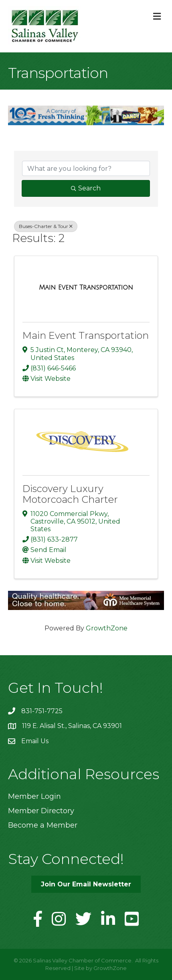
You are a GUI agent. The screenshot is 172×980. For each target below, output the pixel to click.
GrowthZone (107, 628)
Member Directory (41, 811)
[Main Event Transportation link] (86, 288)
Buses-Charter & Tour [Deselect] (46, 226)
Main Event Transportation (86, 335)
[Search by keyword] (86, 168)
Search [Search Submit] (86, 188)
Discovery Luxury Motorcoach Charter (70, 494)
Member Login (34, 796)
